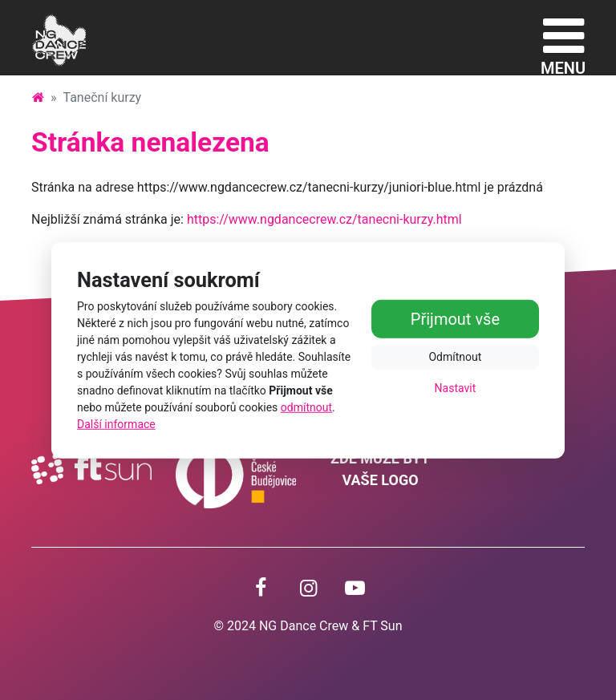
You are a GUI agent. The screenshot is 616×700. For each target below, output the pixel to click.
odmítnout (306, 407)
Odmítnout (455, 356)
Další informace (116, 424)
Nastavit (456, 387)
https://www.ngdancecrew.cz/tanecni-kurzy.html (324, 219)
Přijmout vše (455, 318)
